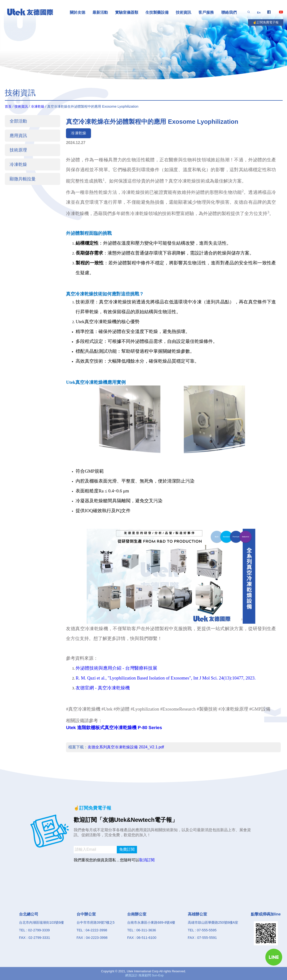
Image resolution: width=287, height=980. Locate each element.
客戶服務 (206, 12)
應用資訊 (18, 135)
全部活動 (18, 121)
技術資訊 (183, 12)
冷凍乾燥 (38, 106)
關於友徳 (78, 12)
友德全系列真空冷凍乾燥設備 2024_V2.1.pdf (126, 747)
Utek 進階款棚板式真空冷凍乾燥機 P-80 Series (114, 728)
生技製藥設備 (157, 12)
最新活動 (100, 12)
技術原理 (18, 150)
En (259, 13)
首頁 (8, 106)
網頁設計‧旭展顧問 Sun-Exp (144, 975)
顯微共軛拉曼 (23, 179)
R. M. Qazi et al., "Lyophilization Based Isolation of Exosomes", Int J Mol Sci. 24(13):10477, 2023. (166, 678)
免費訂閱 (127, 849)
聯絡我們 (229, 12)
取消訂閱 (147, 860)
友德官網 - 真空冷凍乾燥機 (103, 688)
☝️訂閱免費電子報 (266, 22)
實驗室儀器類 (127, 12)
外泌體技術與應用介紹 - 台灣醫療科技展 (116, 668)
